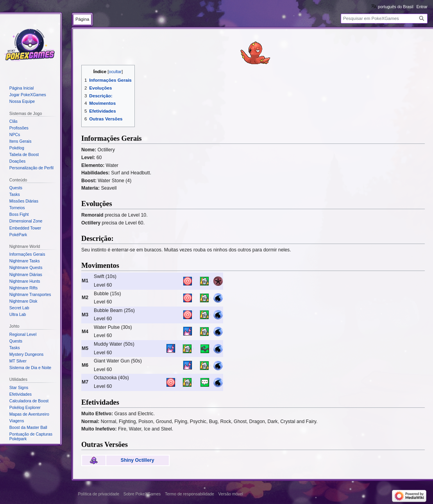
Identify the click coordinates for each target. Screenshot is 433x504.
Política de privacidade (99, 494)
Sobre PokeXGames (142, 494)
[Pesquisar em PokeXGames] (384, 19)
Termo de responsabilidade (190, 494)
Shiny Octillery (138, 460)
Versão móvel (231, 494)
